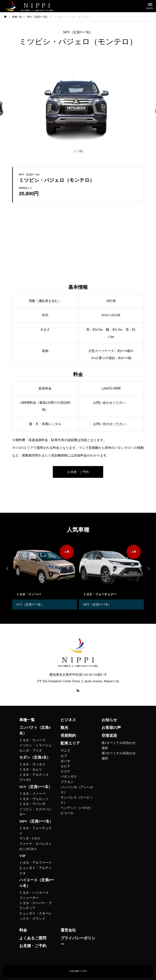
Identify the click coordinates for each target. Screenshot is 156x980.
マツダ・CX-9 (29, 838)
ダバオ (65, 761)
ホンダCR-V (28, 849)
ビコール (67, 813)
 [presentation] (150, 569)
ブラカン (67, 782)
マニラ (65, 751)
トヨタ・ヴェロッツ (34, 799)
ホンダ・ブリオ (31, 751)
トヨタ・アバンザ (32, 804)
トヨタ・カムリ (31, 769)
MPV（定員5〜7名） (78, 32)
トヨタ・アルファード (36, 863)
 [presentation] (6, 569)
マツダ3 (25, 780)
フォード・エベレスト (36, 844)
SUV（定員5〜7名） (31, 604)
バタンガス (69, 777)
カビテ (65, 766)
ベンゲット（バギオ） (77, 808)
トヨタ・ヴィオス (32, 764)
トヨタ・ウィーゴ (32, 740)
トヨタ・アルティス (34, 775)
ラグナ (65, 771)
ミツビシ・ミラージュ (36, 745)
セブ (64, 756)
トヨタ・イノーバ (32, 794)
